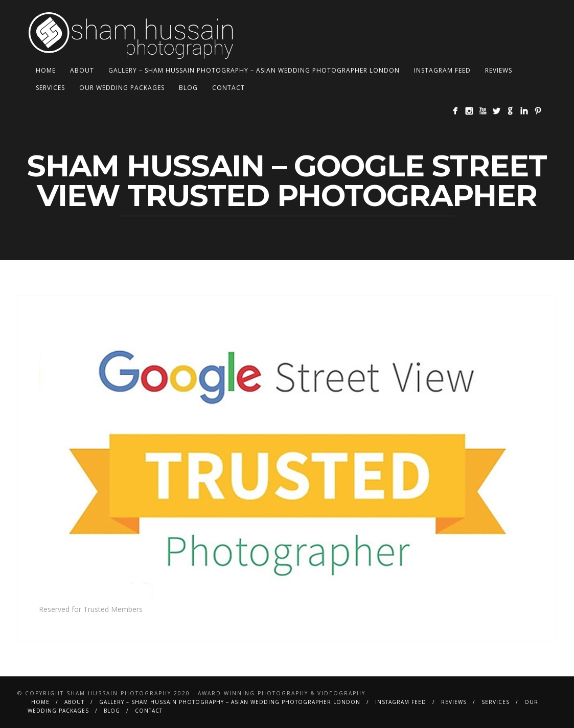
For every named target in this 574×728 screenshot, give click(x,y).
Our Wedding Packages (122, 88)
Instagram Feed (442, 70)
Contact (228, 88)
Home (46, 70)
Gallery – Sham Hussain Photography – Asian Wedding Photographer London (254, 70)
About (82, 70)
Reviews (499, 70)
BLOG (188, 88)
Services (50, 88)
